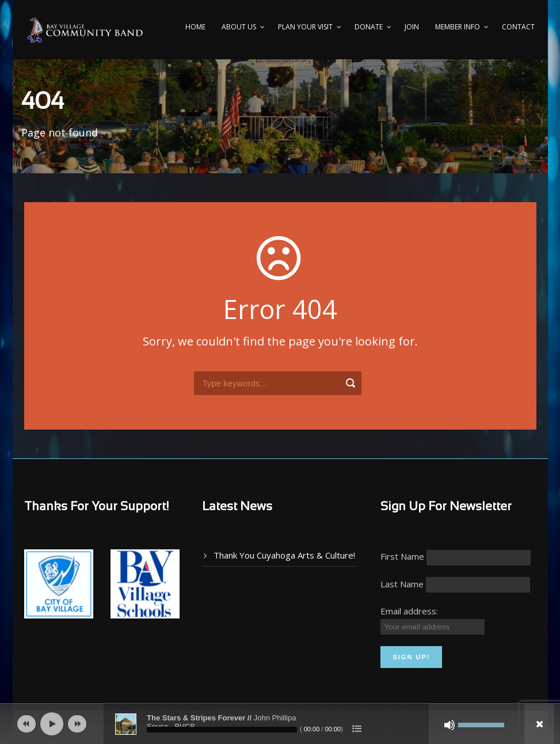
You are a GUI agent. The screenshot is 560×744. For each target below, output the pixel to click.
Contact (518, 27)
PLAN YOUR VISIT (305, 27)
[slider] (222, 730)
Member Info (458, 27)
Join (412, 27)
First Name (402, 556)
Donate (369, 27)
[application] (280, 724)
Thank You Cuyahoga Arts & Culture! (284, 555)
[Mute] (449, 725)
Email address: (409, 611)
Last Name (402, 584)
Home (195, 27)
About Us (239, 27)
